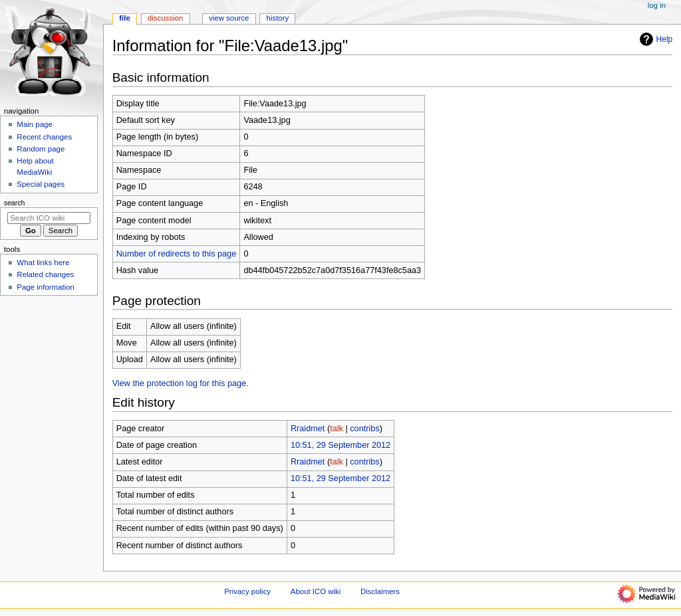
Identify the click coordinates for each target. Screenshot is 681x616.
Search (15, 203)
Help (655, 39)
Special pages (41, 184)
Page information (46, 287)
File (125, 18)
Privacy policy (247, 591)
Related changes (45, 274)
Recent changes (44, 137)
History (278, 18)
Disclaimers (380, 591)
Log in (657, 5)
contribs (364, 429)
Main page (35, 124)
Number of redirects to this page (177, 254)
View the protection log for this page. (181, 383)
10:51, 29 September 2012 (340, 445)
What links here (43, 262)
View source (229, 18)
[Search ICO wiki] (49, 218)
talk (337, 429)
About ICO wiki (316, 591)
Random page (41, 149)
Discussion (165, 18)
